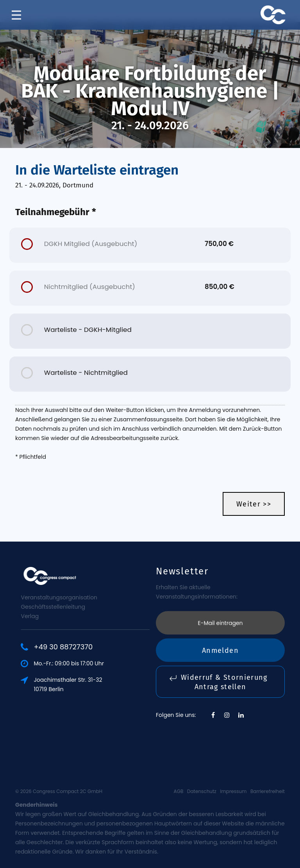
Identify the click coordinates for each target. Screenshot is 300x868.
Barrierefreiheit (268, 791)
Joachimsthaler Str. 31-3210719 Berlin (98, 684)
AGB (179, 791)
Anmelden (220, 611)
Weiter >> (254, 504)
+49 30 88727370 (94, 647)
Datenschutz (202, 791)
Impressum (233, 791)
